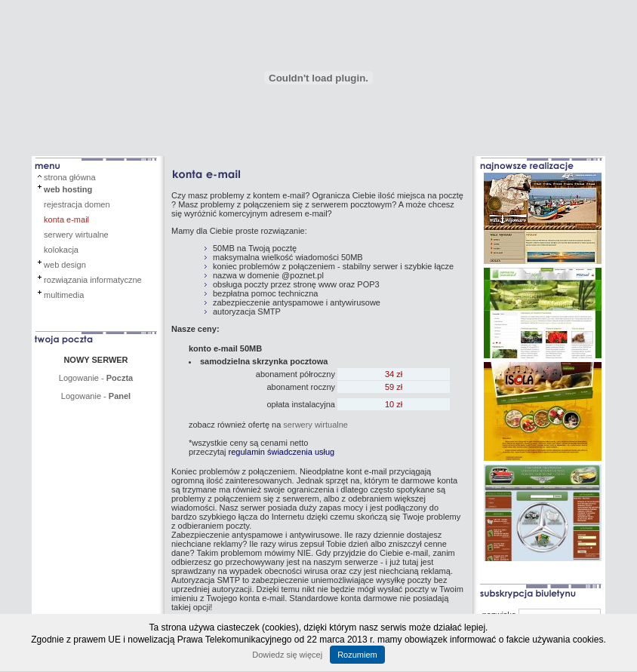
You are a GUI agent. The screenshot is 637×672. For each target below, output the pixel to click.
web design (65, 265)
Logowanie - (96, 378)
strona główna (70, 177)
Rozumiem (357, 655)
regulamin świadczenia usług (282, 452)
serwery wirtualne (76, 235)
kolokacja (61, 250)
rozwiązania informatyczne (93, 280)
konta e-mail (66, 219)
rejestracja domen (77, 204)
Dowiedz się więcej (287, 655)
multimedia (64, 295)
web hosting (68, 189)
